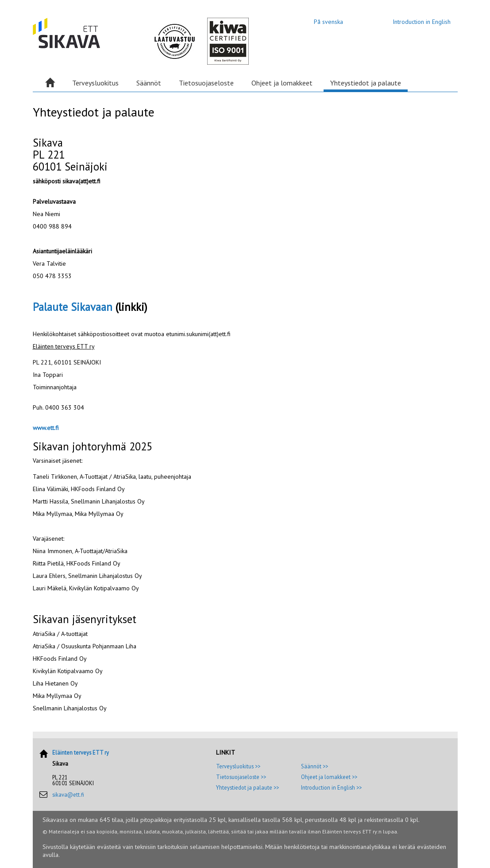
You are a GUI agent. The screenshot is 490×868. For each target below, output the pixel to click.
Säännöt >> (314, 766)
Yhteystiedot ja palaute (366, 83)
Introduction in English (422, 22)
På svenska (328, 22)
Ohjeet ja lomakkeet (282, 83)
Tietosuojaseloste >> (241, 777)
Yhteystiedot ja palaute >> (247, 787)
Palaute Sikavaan (73, 307)
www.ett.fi (46, 428)
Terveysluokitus (95, 83)
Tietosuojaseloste (206, 83)
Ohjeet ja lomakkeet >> (329, 777)
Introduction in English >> (331, 787)
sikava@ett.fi (68, 794)
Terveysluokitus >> (238, 766)
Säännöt (149, 83)
